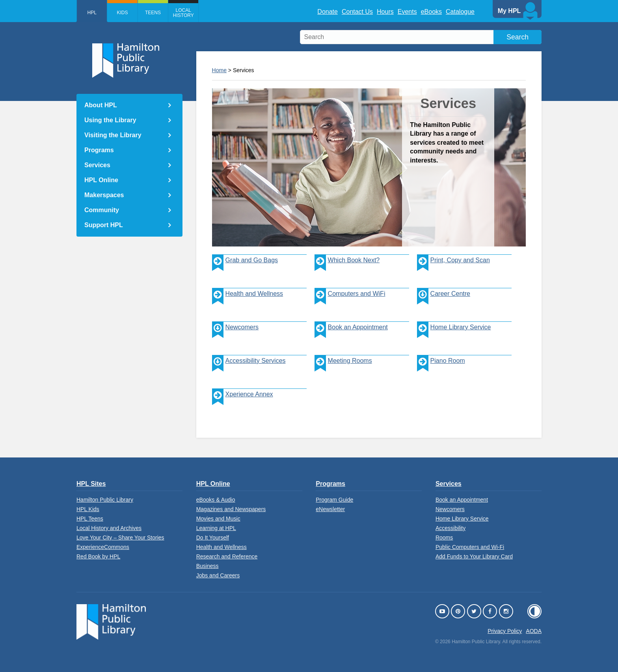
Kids (127, 13)
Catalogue (460, 12)
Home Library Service (454, 335)
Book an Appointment (351, 335)
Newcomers (242, 327)
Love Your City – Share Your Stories (120, 538)
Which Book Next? (347, 268)
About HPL (101, 105)
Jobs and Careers (218, 575)
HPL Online (101, 180)
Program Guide (334, 500)
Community (102, 210)
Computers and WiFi (350, 302)
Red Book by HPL (98, 556)
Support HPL (104, 225)
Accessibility (450, 528)
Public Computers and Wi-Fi (470, 547)
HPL (94, 13)
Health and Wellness (248, 302)
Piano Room (441, 369)
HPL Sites (91, 484)
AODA (534, 631)
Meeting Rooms (343, 369)
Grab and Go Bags (245, 268)
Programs (99, 150)
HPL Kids (88, 509)
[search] (421, 37)
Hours (385, 12)
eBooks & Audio (216, 500)
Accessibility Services (256, 361)
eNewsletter (330, 509)
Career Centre (450, 294)
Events (407, 12)
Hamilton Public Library (105, 500)
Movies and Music (218, 519)
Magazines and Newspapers (231, 509)
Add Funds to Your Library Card (474, 556)
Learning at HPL (216, 528)
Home (219, 70)
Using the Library (110, 120)
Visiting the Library (113, 135)
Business (208, 566)
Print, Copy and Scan (453, 268)
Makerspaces (104, 195)
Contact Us (357, 12)
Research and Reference (227, 556)
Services (97, 165)
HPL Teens (90, 519)
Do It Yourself (213, 538)
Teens (161, 13)
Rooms (444, 538)
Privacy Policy (505, 631)
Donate (328, 12)
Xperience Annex (243, 402)
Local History (195, 13)
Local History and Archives (109, 528)
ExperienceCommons (103, 547)
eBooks (431, 12)
